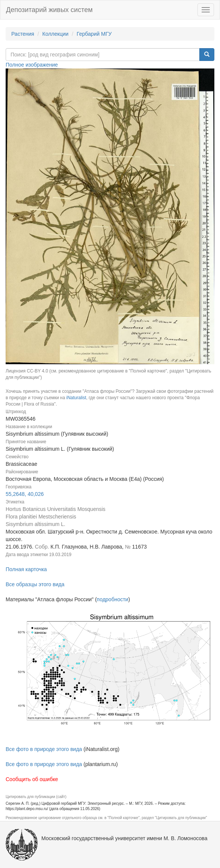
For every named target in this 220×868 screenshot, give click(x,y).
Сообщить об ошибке (32, 779)
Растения (23, 34)
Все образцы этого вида (35, 584)
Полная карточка (26, 569)
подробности (112, 599)
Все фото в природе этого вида (44, 749)
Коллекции (56, 34)
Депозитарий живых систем (49, 10)
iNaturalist (76, 398)
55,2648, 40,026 (25, 494)
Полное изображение (32, 65)
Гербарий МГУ (94, 34)
